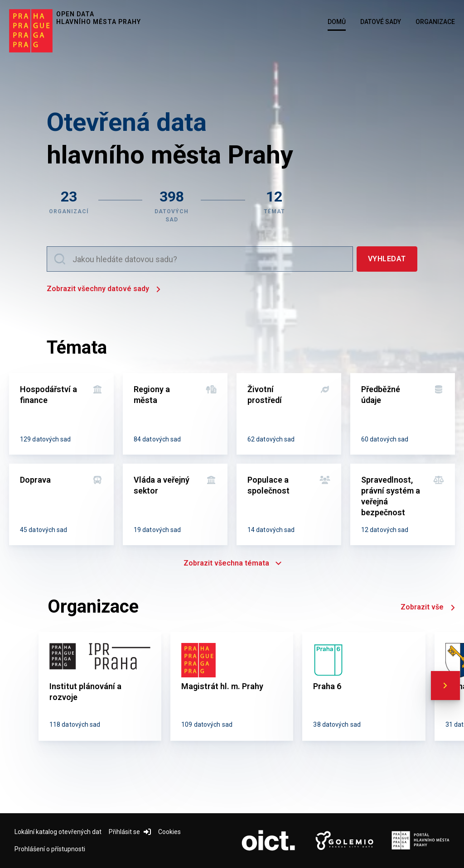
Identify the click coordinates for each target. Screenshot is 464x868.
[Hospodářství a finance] (61, 414)
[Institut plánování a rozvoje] (100, 686)
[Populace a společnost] (289, 504)
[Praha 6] (364, 686)
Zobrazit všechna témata (232, 563)
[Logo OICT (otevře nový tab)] (268, 841)
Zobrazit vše (428, 608)
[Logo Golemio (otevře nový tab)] (344, 841)
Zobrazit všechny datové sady (104, 290)
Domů (337, 22)
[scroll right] (445, 686)
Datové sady (381, 22)
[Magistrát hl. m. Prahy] (232, 686)
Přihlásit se (130, 832)
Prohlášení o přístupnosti (50, 849)
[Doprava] (61, 504)
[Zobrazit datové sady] (172, 205)
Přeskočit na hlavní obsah (0, 0)
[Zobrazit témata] (274, 205)
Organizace (435, 22)
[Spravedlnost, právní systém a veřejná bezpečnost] (403, 504)
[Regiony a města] (175, 414)
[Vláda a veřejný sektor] (175, 504)
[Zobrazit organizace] (69, 205)
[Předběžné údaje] (403, 414)
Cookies (169, 832)
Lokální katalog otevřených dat (58, 832)
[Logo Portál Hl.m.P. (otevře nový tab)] (420, 841)
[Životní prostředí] (289, 414)
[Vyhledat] (387, 259)
